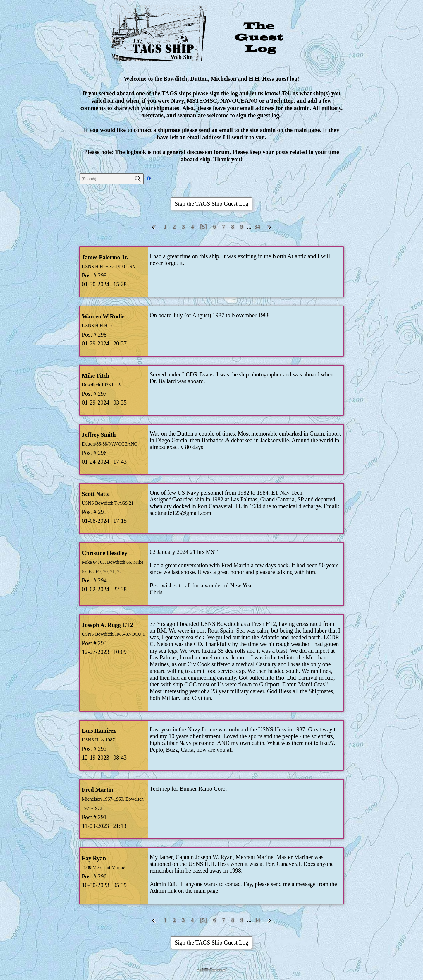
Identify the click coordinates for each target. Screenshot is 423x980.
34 (257, 227)
